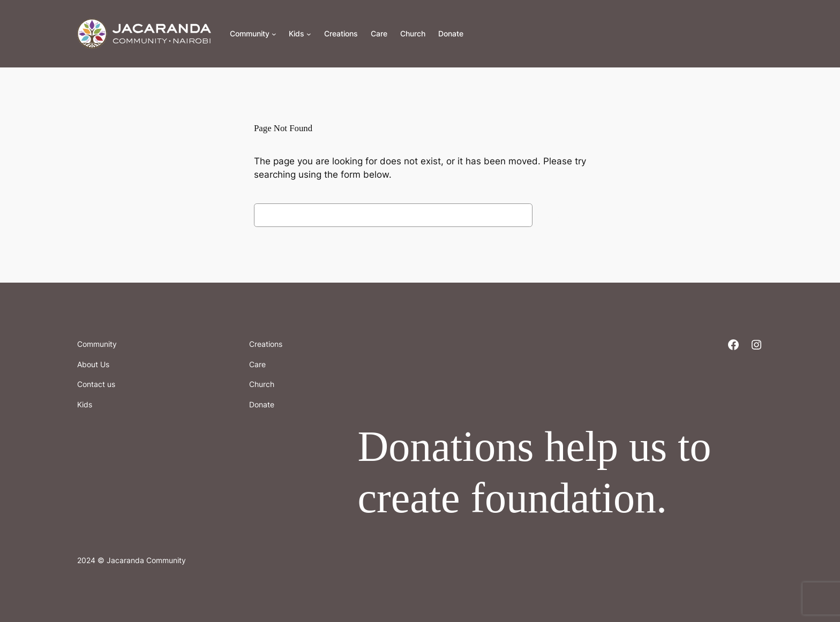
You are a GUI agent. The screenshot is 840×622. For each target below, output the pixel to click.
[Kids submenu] (309, 34)
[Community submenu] (274, 34)
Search (562, 215)
